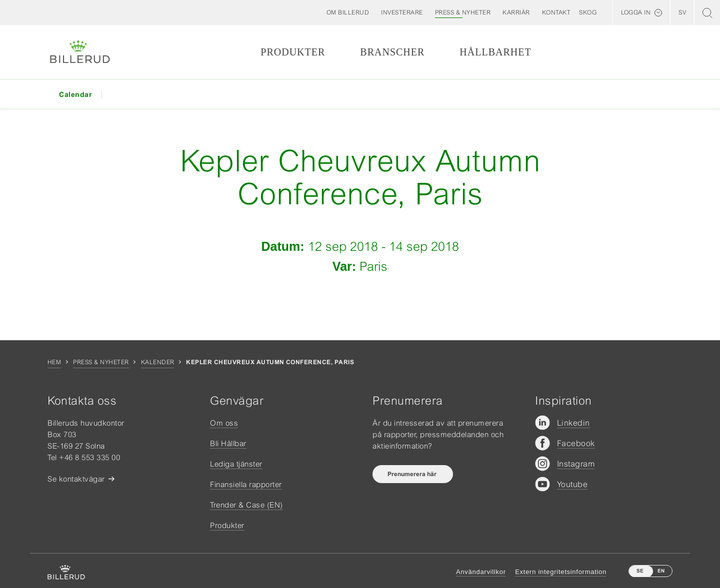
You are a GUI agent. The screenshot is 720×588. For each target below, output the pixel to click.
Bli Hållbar (228, 443)
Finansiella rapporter (246, 484)
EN (661, 571)
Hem (54, 362)
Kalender (158, 362)
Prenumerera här (413, 474)
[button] (348, 12)
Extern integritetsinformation (561, 572)
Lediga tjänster (236, 464)
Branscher (392, 52)
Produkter (293, 52)
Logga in (636, 12)
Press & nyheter (101, 362)
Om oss (224, 423)
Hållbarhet (495, 52)
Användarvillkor (481, 572)
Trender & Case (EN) (246, 505)
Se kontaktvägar (76, 479)
